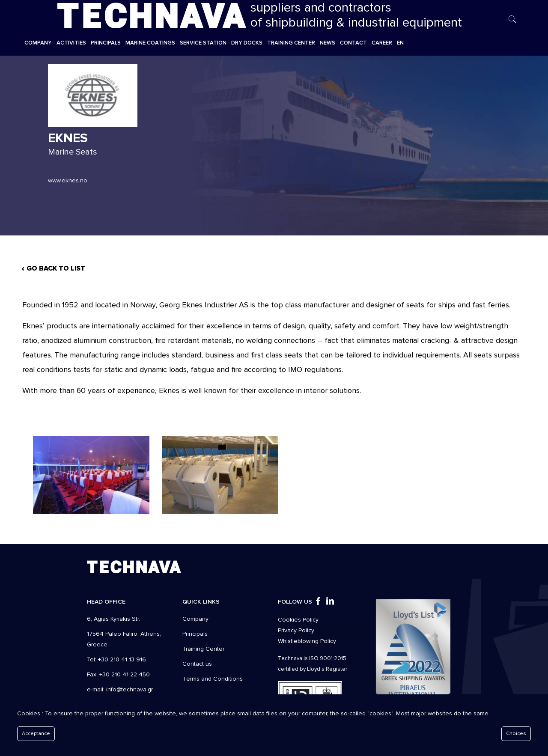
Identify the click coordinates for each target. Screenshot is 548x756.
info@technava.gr (130, 689)
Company (195, 619)
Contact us (197, 664)
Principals (195, 634)
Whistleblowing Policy (307, 641)
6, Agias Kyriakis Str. (113, 619)
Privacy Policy (296, 630)
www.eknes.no (68, 180)
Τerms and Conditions (213, 679)
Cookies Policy (298, 620)
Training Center (203, 649)
